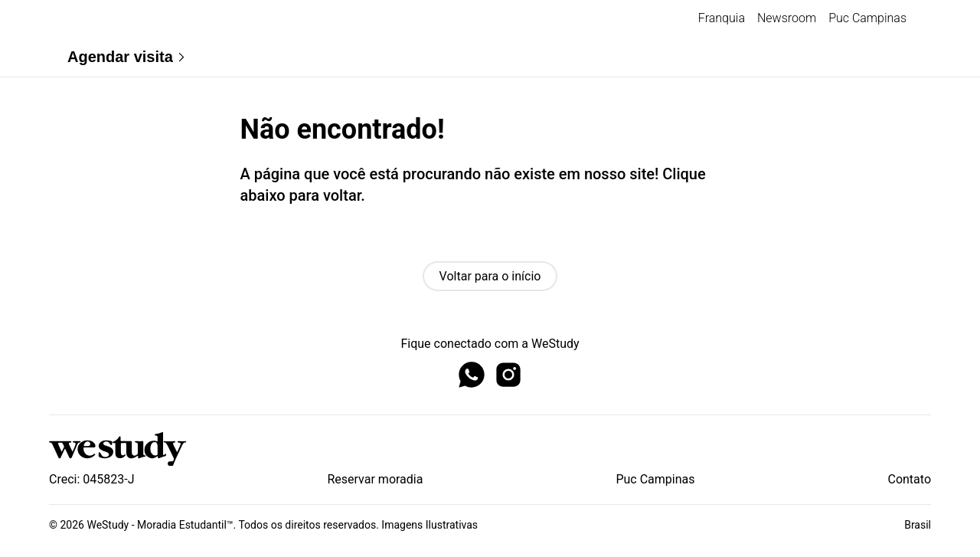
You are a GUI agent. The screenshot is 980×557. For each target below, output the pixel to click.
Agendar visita (128, 57)
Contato (909, 479)
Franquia (722, 18)
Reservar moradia (375, 479)
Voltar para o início (490, 276)
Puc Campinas (867, 18)
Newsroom (787, 18)
